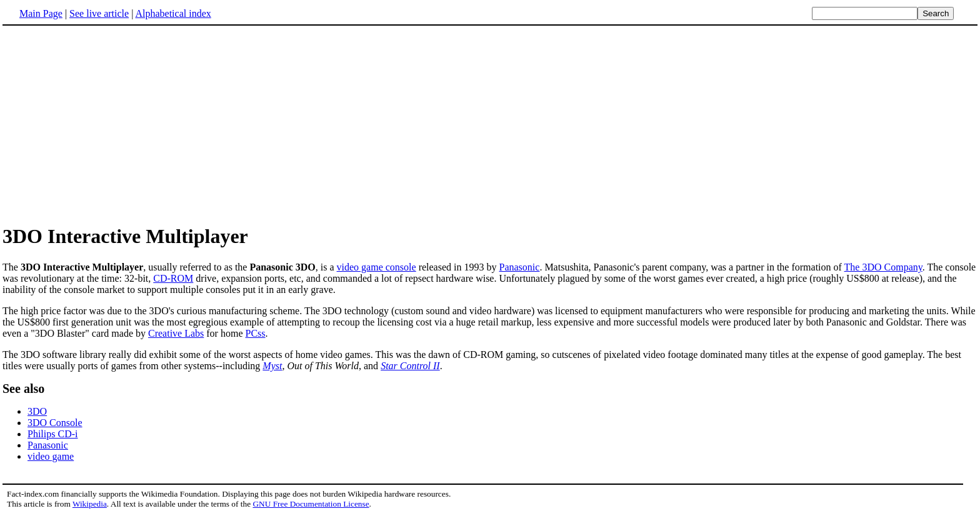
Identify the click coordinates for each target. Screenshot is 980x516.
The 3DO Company (883, 267)
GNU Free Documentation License (311, 504)
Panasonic (520, 267)
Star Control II (410, 366)
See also (23, 389)
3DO (37, 411)
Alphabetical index (173, 13)
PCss (255, 333)
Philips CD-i (52, 434)
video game (51, 456)
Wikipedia (90, 504)
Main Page (41, 13)
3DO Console (55, 423)
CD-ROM (173, 278)
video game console (377, 267)
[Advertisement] (107, 124)
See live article (99, 13)
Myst (272, 366)
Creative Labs (176, 333)
